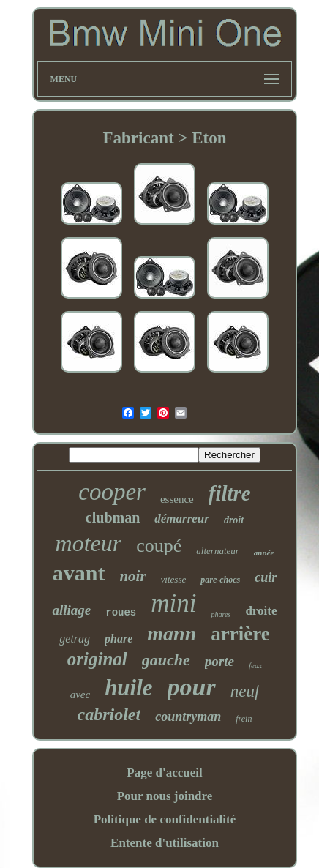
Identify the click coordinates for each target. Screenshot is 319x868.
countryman (188, 717)
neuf (245, 691)
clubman (113, 517)
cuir (266, 577)
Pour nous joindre (165, 796)
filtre (230, 493)
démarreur (182, 519)
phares (221, 614)
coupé (159, 546)
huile (128, 688)
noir (132, 576)
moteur (89, 543)
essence (177, 499)
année (264, 553)
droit (234, 520)
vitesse (174, 579)
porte (219, 661)
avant (79, 573)
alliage (71, 610)
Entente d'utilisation (165, 843)
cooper (112, 492)
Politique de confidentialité (165, 819)
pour (192, 687)
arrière (240, 634)
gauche (166, 660)
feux (255, 665)
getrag (75, 639)
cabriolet (109, 714)
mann (172, 633)
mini (173, 603)
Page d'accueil (164, 772)
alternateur (218, 551)
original (97, 659)
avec (80, 695)
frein (244, 719)
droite (261, 611)
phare (119, 639)
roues (121, 613)
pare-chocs (220, 580)
